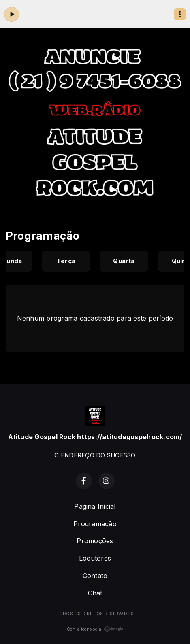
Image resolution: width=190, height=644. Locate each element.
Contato (95, 576)
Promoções (95, 541)
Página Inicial (95, 506)
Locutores (95, 558)
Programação (95, 524)
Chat (95, 593)
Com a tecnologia (95, 629)
